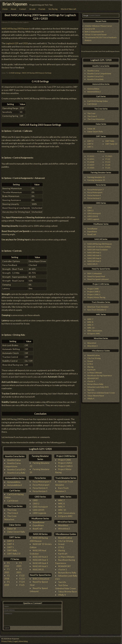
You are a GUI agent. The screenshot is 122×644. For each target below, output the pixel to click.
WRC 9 (61, 507)
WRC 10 (62, 510)
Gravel (61, 544)
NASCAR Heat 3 (40, 560)
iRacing (62, 550)
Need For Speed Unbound (98, 279)
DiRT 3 (10, 541)
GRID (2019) (38, 510)
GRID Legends (39, 513)
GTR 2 (61, 547)
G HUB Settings (15, 73)
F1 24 (22, 582)
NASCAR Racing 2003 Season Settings (37, 73)
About (13, 9)
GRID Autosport (40, 507)
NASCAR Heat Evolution (98, 250)
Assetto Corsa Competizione (99, 73)
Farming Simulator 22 (96, 177)
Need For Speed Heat (96, 276)
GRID (35, 500)
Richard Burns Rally (67, 573)
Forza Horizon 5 (40, 491)
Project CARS (64, 460)
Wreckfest (63, 525)
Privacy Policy (7, 641)
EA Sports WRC (65, 516)
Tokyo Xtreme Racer (68, 592)
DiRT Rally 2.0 (14, 554)
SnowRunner (39, 522)
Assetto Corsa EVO (16, 470)
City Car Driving (66, 541)
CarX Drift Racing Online (98, 101)
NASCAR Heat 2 (40, 557)
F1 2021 (109, 156)
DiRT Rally (12, 550)
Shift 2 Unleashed (41, 579)
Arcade (32, 9)
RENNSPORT (65, 566)
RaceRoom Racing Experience (100, 375)
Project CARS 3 (65, 466)
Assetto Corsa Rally (16, 473)
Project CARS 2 (65, 463)
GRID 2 (36, 504)
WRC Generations (67, 513)
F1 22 (22, 575)
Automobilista (14, 482)
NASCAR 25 (38, 569)
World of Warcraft (68, 9)
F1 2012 (91, 156)
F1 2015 (91, 159)
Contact (23, 9)
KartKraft (63, 554)
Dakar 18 (11, 529)
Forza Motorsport (41, 485)
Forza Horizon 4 (40, 488)
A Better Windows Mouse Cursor (98, 26)
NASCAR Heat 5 (40, 566)
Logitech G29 (12, 43)
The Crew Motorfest (96, 119)
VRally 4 (62, 595)
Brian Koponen (15, 4)
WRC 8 (61, 504)
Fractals (42, 9)
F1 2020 (91, 168)
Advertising (23, 641)
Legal (15, 641)
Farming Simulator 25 (96, 180)
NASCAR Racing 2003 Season (15, 29)
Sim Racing (53, 9)
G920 (25, 43)
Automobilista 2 (15, 485)
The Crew (12, 510)
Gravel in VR (90, 29)
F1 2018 (91, 162)
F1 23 (22, 579)
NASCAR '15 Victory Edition (99, 247)
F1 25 (22, 585)
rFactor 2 (62, 569)
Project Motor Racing (96, 297)
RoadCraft (38, 529)
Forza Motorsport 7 (42, 482)
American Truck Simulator (98, 307)
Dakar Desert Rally (16, 532)
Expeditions (38, 525)
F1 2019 (91, 165)
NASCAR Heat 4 (40, 563)
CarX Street (13, 501)
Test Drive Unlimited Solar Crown (101, 393)
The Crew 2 (13, 513)
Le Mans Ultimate (66, 557)
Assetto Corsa (14, 460)
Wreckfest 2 (64, 529)
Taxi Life (62, 582)
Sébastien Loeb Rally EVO (98, 387)
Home (5, 9)
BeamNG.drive (65, 538)
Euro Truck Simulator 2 (97, 310)
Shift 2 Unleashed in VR (94, 32)
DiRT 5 (10, 547)
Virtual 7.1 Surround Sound (96, 34)
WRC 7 (61, 500)
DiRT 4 (10, 544)
